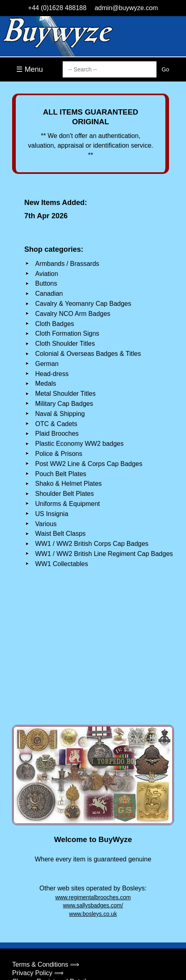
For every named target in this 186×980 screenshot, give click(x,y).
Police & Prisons (59, 454)
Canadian (49, 294)
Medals (46, 383)
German (47, 364)
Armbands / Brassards (67, 264)
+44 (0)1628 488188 (57, 8)
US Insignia (52, 514)
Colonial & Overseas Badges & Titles (88, 354)
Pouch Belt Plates (61, 474)
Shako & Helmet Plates (69, 484)
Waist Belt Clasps (60, 534)
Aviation (47, 274)
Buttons (46, 283)
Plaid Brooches (57, 434)
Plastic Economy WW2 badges (79, 444)
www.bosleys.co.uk (93, 914)
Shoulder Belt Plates (64, 494)
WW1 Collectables (62, 564)
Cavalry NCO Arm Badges (73, 314)
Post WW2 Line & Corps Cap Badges (89, 464)
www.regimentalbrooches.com (93, 897)
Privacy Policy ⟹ (38, 973)
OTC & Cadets (56, 424)
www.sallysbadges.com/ (93, 905)
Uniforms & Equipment (68, 504)
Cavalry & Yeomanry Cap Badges (83, 304)
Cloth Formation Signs (67, 333)
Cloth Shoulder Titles (65, 344)
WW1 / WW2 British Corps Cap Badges (92, 544)
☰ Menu (30, 69)
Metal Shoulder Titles (65, 394)
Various (46, 524)
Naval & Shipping (60, 414)
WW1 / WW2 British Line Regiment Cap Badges (104, 554)
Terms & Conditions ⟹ (46, 964)
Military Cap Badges (64, 404)
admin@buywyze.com (126, 8)
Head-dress (52, 374)
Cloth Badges (55, 324)
